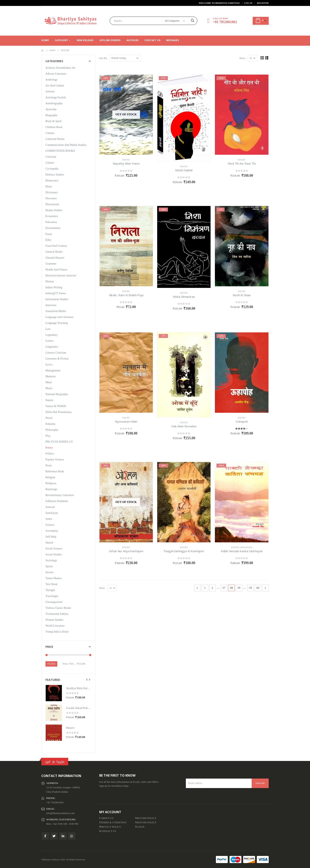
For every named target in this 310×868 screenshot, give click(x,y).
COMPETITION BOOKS (60, 151)
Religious (51, 483)
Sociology (51, 560)
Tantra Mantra (54, 578)
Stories (49, 572)
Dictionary (52, 192)
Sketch (49, 543)
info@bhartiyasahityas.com (60, 813)
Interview (51, 305)
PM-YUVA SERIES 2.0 (59, 442)
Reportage (51, 489)
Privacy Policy (110, 827)
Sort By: (103, 58)
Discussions (52, 204)
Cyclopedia (52, 169)
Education (51, 222)
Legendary (52, 335)
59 (250, 588)
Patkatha (50, 424)
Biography (52, 115)
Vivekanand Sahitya (57, 614)
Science (50, 525)
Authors (132, 40)
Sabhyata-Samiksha (57, 501)
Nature (49, 400)
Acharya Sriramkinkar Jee (60, 68)
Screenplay (52, 531)
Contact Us (152, 40)
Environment (53, 228)
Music (49, 388)
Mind (49, 382)
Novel (49, 418)
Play (48, 436)
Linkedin (63, 836)
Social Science (54, 549)
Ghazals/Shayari (55, 258)
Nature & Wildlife (56, 406)
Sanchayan (246, 547)
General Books (54, 252)
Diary (49, 186)
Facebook (45, 836)
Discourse (51, 198)
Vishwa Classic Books (58, 608)
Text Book (51, 584)
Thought (50, 590)
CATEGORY (61, 40)
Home (45, 40)
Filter (51, 664)
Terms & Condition (113, 822)
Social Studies (54, 554)
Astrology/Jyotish (56, 97)
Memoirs (51, 376)
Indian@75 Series (56, 293)
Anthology (52, 80)
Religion (50, 477)
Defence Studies (55, 175)
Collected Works (55, 139)
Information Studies (57, 299)
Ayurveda (51, 109)
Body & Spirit (54, 121)
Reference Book (55, 471)
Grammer (51, 264)
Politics (50, 454)
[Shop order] (125, 58)
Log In (248, 3)
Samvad (50, 507)
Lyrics (49, 365)
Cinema (50, 133)
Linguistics (52, 347)
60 (258, 588)
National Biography (57, 394)
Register (263, 3)
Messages (173, 40)
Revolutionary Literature (60, 495)
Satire (49, 519)
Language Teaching (57, 323)
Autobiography (54, 103)
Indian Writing (54, 287)
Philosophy (52, 430)
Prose (49, 465)
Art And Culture (55, 86)
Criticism (51, 157)
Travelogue (52, 596)
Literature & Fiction (57, 359)
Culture (50, 163)
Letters (49, 341)
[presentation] (87, 680)
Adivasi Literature (56, 74)
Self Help (51, 537)
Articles (50, 92)
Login (140, 827)
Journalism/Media (56, 311)
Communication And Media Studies (66, 145)
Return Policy (146, 818)
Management (53, 370)
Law (48, 329)
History (50, 281)
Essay (49, 234)
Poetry (126, 160)
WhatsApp (72, 836)
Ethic (49, 240)
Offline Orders (110, 40)
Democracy (52, 181)
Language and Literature (60, 317)
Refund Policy (146, 822)
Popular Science (55, 460)
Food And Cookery (56, 246)
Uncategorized (54, 602)
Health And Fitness (56, 270)
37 (224, 588)
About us (106, 818)
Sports (49, 566)
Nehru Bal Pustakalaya (59, 412)
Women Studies (54, 620)
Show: (243, 58)
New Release (85, 40)
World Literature (55, 626)
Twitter (54, 836)
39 (239, 588)
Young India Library (57, 632)
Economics (52, 216)
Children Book (54, 127)
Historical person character (61, 276)
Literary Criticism (56, 353)
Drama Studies (54, 210)
